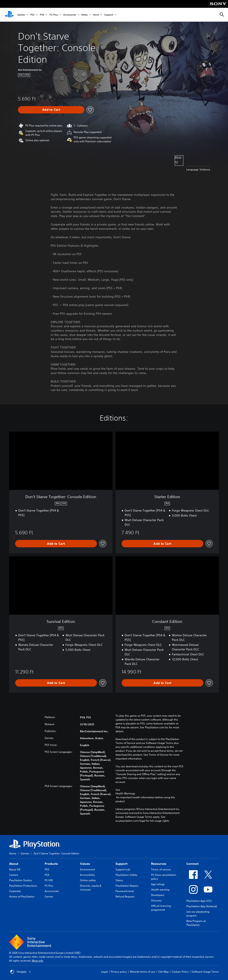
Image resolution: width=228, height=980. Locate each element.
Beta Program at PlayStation (196, 923)
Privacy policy (119, 972)
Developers (158, 895)
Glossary (156, 900)
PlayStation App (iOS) (199, 901)
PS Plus (54, 15)
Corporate (15, 891)
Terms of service (161, 869)
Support (109, 15)
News (85, 15)
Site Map (163, 972)
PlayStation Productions (23, 886)
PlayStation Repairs (127, 886)
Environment (87, 869)
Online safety (88, 880)
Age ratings (158, 884)
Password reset (125, 891)
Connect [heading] (192, 864)
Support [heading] (121, 864)
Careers (14, 875)
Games (21, 15)
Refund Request (125, 897)
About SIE (15, 869)
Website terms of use (142, 972)
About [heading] (14, 864)
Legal (104, 972)
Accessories (70, 15)
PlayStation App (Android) (202, 906)
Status (119, 880)
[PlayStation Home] (9, 15)
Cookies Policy (180, 972)
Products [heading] (51, 864)
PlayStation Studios (21, 880)
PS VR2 (49, 880)
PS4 (42, 15)
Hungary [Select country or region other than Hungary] (20, 972)
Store (96, 15)
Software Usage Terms (205, 972)
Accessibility (87, 875)
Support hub (123, 869)
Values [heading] (85, 864)
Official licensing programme (161, 908)
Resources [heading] (159, 864)
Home (13, 853)
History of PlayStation (22, 897)
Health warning (160, 890)
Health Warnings (125, 794)
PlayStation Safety (126, 875)
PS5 (32, 15)
